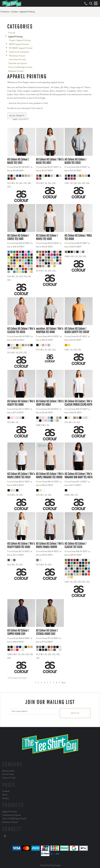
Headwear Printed (16, 71)
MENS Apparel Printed (19, 44)
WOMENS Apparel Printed (21, 48)
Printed (10, 167)
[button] (91, 3)
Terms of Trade (9, 778)
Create (14, 12)
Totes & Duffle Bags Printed (20, 67)
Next (64, 683)
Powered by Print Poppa (50, 865)
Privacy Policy (8, 774)
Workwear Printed (17, 56)
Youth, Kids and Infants (19, 52)
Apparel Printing (9, 812)
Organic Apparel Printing (20, 40)
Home (5, 795)
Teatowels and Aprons (17, 63)
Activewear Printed (17, 60)
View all (12, 33)
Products (5, 12)
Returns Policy (8, 771)
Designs (6, 798)
